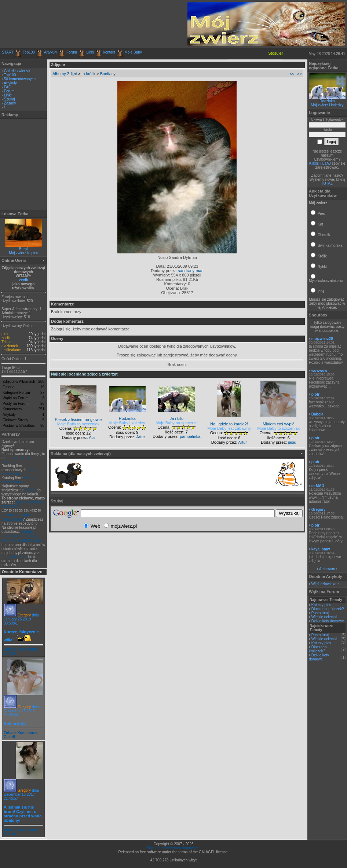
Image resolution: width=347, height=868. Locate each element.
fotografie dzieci (14, 557)
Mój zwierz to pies (23, 253)
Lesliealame (11, 350)
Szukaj (10, 99)
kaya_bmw (321, 549)
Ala (92, 437)
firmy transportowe (19, 472)
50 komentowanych (20, 79)
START (8, 52)
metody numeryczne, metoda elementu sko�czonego (21, 536)
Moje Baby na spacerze (177, 423)
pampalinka (190, 436)
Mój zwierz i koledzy (327, 105)
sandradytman (191, 271)
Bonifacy (108, 74)
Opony (30, 490)
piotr (5, 334)
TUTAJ (326, 184)
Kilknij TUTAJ (320, 163)
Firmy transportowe (17, 480)
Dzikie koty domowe (328, 621)
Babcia (317, 414)
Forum (72, 52)
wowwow (319, 371)
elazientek (10, 346)
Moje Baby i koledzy (127, 423)
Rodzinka (327, 101)
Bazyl (23, 249)
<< (292, 74)
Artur (140, 437)
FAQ (8, 87)
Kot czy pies (321, 605)
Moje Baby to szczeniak (78, 424)
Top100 (29, 52)
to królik (88, 74)
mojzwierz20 (322, 339)
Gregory (24, 615)
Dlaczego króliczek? (328, 609)
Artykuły (51, 52)
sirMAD (318, 486)
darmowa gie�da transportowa (16, 517)
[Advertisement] (88, 24)
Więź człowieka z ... (327, 584)
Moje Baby (133, 52)
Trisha (6, 342)
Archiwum (327, 569)
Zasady (10, 103)
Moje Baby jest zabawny (229, 428)
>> (299, 74)
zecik (23, 280)
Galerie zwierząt (17, 71)
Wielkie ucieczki (324, 617)
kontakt (109, 52)
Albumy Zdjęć (65, 74)
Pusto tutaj (320, 613)
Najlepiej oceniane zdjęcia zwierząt (84, 374)
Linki (90, 52)
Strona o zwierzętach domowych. (174, 848)
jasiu (292, 442)
